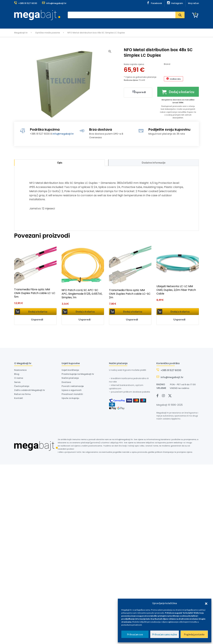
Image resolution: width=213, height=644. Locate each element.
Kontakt (129, 24)
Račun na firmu (22, 395)
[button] (206, 603)
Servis (81, 24)
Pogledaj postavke (194, 634)
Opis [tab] (60, 163)
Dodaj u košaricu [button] (38, 312)
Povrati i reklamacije (73, 387)
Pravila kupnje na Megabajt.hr (78, 375)
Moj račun (193, 3)
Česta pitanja (22, 387)
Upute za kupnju (70, 399)
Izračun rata (175, 79)
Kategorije (23, 24)
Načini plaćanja (70, 379)
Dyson (105, 24)
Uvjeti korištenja (70, 371)
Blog (17, 375)
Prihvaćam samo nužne (165, 634)
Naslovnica (54, 24)
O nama (117, 24)
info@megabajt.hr (63, 134)
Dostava (93, 24)
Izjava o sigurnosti (71, 391)
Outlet (141, 24)
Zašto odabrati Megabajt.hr (30, 391)
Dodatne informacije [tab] (154, 163)
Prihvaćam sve (135, 634)
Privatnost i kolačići (72, 395)
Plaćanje (69, 24)
